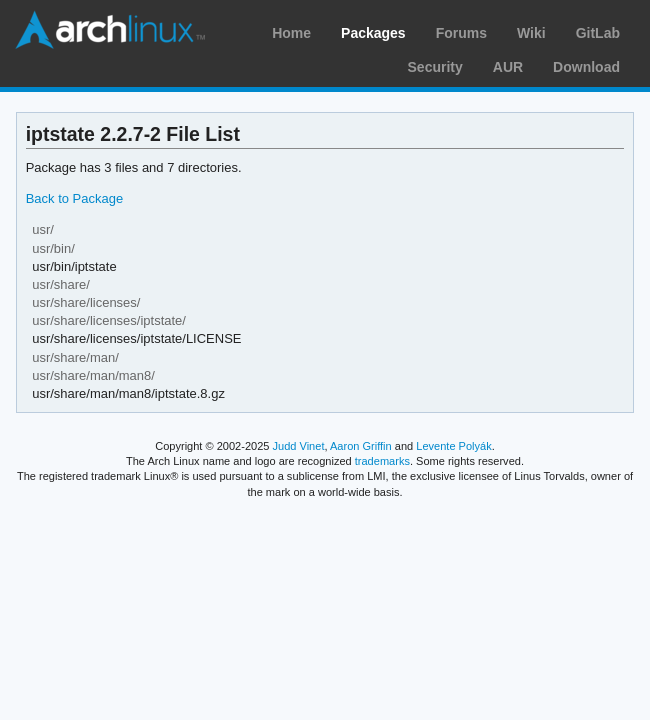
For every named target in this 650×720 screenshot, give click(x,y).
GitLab (598, 33)
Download (586, 67)
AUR (508, 67)
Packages (373, 33)
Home (291, 33)
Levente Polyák (453, 446)
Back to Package (74, 198)
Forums (461, 33)
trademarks (382, 461)
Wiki (531, 33)
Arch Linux (110, 30)
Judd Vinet (299, 446)
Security (435, 67)
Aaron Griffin (361, 446)
